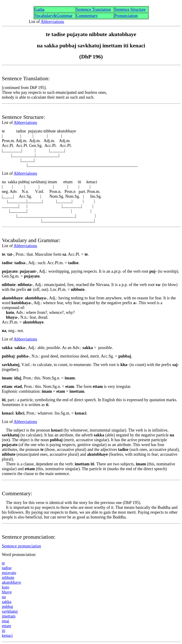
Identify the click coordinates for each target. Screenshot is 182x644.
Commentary (87, 16)
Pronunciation (126, 16)
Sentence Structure (130, 9)
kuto (6, 587)
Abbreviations (52, 22)
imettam (9, 616)
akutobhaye (11, 582)
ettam (6, 626)
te (3, 563)
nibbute (8, 578)
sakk (7, 602)
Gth (40, 9)
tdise (7, 568)
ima (6, 621)
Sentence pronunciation (21, 546)
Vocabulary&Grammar (54, 16)
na (4, 597)
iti (4, 631)
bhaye (7, 592)
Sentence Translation (94, 9)
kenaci (7, 635)
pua (7, 607)
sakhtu (10, 611)
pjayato (9, 573)
